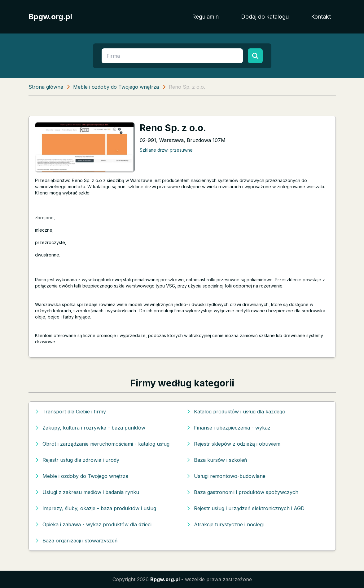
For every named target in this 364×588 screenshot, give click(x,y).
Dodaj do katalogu (265, 17)
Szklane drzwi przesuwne (166, 150)
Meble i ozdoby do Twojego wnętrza (116, 87)
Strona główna (46, 87)
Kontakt (321, 17)
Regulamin (205, 17)
